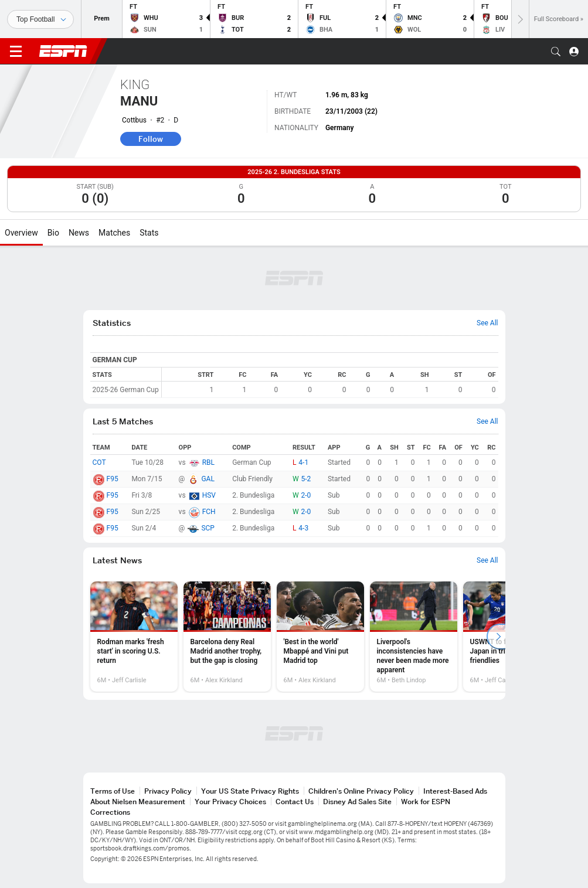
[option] (134, 637)
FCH (209, 512)
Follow (151, 139)
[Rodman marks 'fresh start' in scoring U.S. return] (134, 637)
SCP (208, 528)
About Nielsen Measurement (138, 802)
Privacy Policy (168, 791)
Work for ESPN (426, 802)
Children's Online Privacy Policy (361, 791)
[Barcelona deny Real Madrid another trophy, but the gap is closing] (227, 637)
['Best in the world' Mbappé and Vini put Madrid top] (320, 637)
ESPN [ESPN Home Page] (63, 51)
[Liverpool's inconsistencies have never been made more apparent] (414, 637)
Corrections (110, 812)
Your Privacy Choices (230, 802)
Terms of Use (113, 791)
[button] (556, 52)
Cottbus (134, 120)
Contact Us (295, 802)
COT (99, 462)
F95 (113, 479)
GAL (208, 479)
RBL (208, 462)
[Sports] (40, 19)
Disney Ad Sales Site (357, 802)
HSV (209, 495)
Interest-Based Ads (455, 791)
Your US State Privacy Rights (250, 791)
